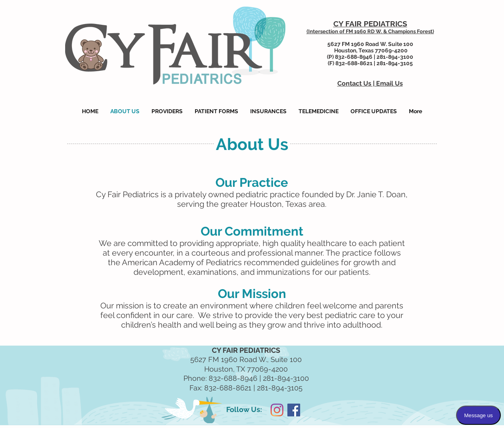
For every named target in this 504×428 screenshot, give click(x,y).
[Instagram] (277, 410)
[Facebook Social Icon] (294, 410)
